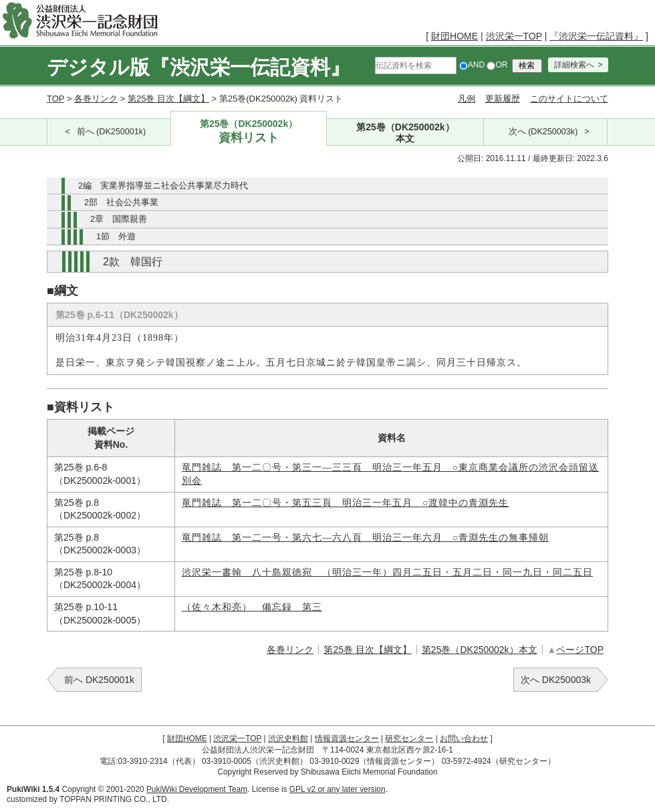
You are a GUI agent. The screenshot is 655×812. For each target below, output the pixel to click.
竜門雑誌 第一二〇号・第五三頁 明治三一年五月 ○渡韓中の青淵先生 (345, 503)
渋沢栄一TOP (514, 36)
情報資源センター (347, 738)
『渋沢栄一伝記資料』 (596, 36)
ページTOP (580, 650)
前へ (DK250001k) (112, 132)
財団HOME (454, 36)
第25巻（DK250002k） (249, 132)
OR (497, 65)
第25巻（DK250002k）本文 (480, 650)
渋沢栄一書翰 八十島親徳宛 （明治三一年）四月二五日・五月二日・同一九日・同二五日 (387, 572)
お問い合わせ (464, 738)
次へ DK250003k (556, 680)
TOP (55, 99)
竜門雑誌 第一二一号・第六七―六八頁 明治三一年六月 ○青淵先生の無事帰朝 (365, 538)
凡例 (467, 99)
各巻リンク (96, 99)
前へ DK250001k (99, 680)
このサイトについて (569, 99)
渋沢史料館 (288, 738)
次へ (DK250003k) (543, 132)
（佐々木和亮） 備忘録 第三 (252, 607)
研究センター (409, 738)
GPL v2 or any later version (338, 789)
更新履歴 (503, 99)
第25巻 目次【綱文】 (168, 99)
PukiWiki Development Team (197, 789)
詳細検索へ (574, 65)
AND (472, 65)
